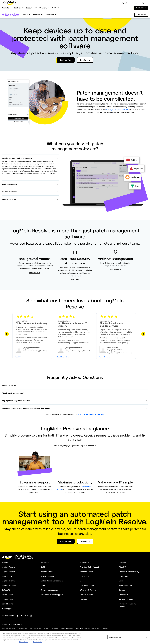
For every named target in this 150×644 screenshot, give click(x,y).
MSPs (54, 8)
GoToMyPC (6, 590)
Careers (122, 590)
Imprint (46, 629)
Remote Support (47, 576)
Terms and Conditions (8, 629)
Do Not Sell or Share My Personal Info (88, 629)
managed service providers (118, 109)
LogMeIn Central (8, 581)
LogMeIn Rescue (8, 572)
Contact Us (124, 595)
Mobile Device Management (52, 581)
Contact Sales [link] (141, 8)
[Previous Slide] (7, 334)
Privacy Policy (22, 629)
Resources (30, 8)
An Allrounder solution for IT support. (72, 325)
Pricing (25, 15)
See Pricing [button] (85, 60)
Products (5, 8)
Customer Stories (87, 585)
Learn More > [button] (35, 272)
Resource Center (87, 572)
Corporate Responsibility (129, 572)
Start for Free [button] (66, 60)
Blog (82, 581)
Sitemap (105, 629)
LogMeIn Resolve (8, 567)
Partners (134, 3)
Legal (121, 581)
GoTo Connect (7, 595)
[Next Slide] (143, 334)
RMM (43, 567)
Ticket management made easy (32, 323)
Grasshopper (7, 608)
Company (43, 8)
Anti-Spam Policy (35, 629)
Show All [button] (5, 385)
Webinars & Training (88, 590)
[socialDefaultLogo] (18, 616)
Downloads (84, 576)
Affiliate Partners (126, 599)
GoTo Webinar (7, 599)
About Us (123, 567)
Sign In (144, 3)
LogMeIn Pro (7, 576)
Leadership (123, 576)
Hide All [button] (13, 385)
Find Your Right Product (89, 567)
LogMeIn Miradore (9, 585)
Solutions (17, 8)
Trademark (55, 629)
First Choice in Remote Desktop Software (112, 325)
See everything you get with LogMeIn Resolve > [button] (75, 446)
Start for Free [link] (141, 15)
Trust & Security (125, 585)
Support (124, 3)
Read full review (21, 357)
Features (37, 15)
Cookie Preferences (67, 629)
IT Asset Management (50, 590)
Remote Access (47, 572)
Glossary (83, 599)
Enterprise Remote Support (52, 595)
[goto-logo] (75, 557)
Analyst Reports (86, 595)
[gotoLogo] (9, 3)
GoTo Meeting (7, 604)
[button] (30, 157)
